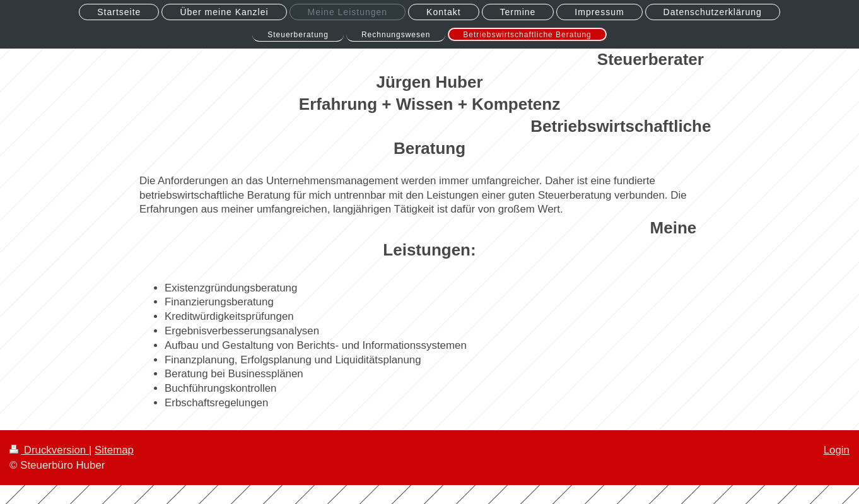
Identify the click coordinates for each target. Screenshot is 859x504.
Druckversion (49, 450)
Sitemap (114, 450)
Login (837, 450)
